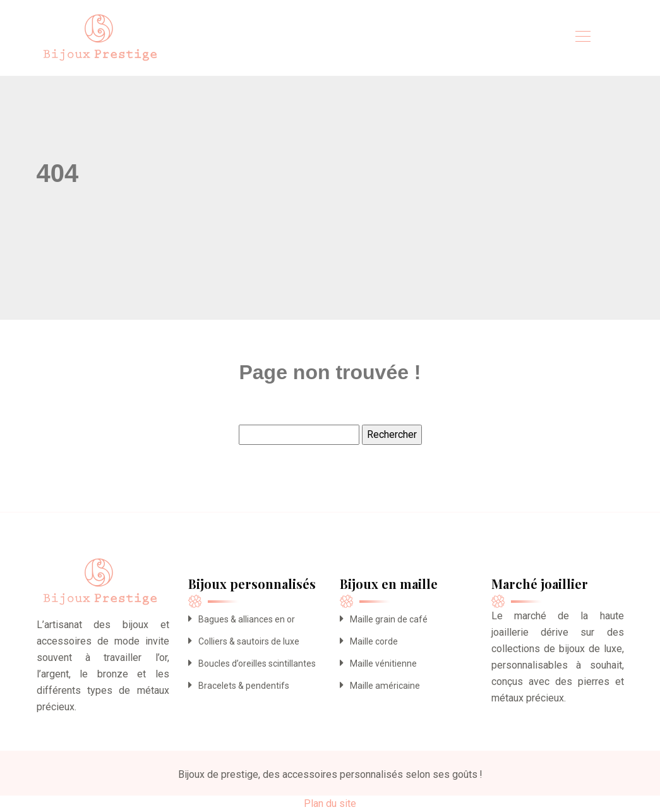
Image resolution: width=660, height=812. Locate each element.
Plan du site (330, 803)
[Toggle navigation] (582, 38)
